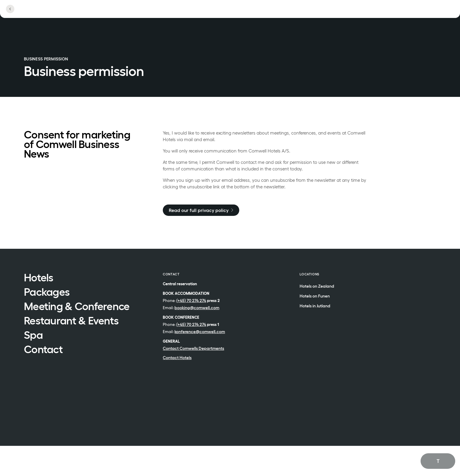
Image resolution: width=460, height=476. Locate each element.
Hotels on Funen (315, 296)
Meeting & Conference (77, 307)
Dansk (428, 468)
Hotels (39, 278)
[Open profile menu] (398, 13)
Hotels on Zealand (317, 286)
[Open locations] (367, 13)
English (429, 460)
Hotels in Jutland (315, 306)
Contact (43, 350)
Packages (47, 292)
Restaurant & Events (71, 321)
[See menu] (426, 13)
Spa (33, 335)
